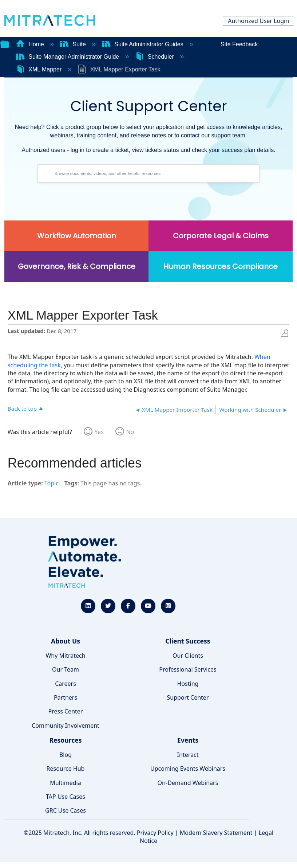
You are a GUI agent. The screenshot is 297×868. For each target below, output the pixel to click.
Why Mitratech (65, 656)
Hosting (188, 684)
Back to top (22, 408)
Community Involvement (66, 726)
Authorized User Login (258, 21)
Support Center (188, 697)
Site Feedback (239, 44)
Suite (74, 44)
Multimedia (65, 783)
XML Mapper (40, 69)
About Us (66, 641)
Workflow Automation (77, 236)
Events (188, 740)
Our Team (66, 669)
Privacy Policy (155, 833)
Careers (66, 684)
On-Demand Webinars (188, 783)
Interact (188, 755)
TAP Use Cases (66, 797)
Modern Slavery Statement (216, 833)
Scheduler (155, 57)
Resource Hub (66, 769)
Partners (66, 697)
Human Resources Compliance (221, 266)
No (130, 432)
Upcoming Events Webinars (188, 769)
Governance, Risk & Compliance (77, 266)
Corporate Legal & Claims (221, 236)
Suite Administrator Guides (143, 44)
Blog (66, 755)
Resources (65, 740)
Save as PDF (284, 333)
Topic (52, 483)
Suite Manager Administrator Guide (68, 57)
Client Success (188, 641)
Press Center (66, 711)
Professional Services (188, 669)
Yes (99, 432)
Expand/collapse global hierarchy (5, 43)
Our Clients (188, 656)
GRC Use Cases (66, 810)
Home (31, 44)
